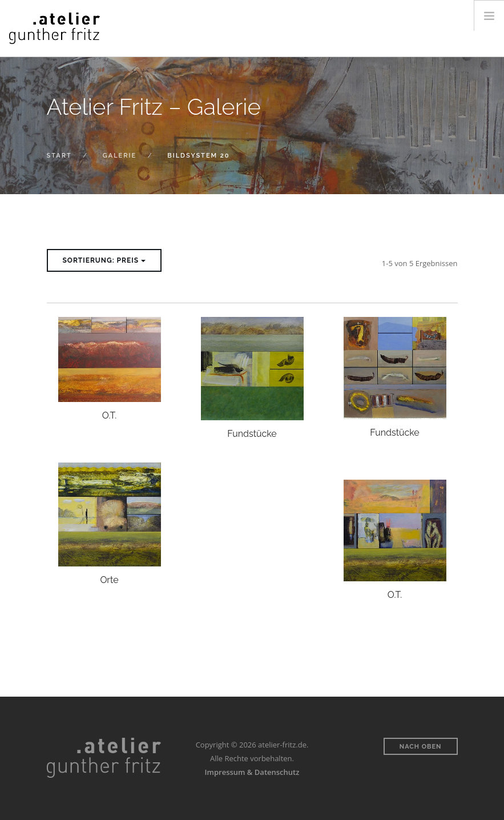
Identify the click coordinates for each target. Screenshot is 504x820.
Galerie (120, 156)
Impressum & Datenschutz (252, 772)
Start (59, 156)
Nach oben (421, 747)
